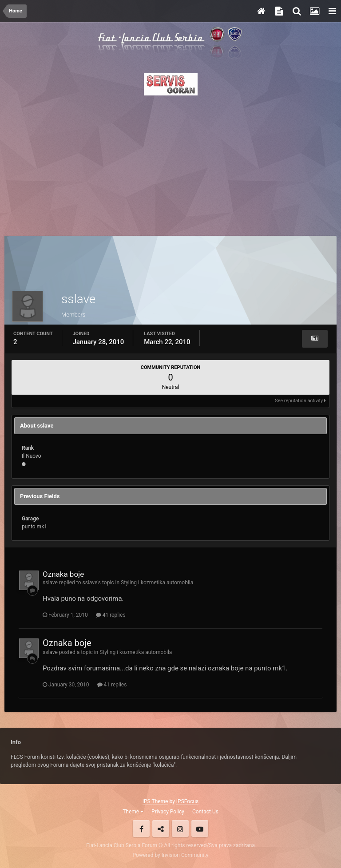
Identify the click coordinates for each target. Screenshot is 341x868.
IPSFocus (187, 801)
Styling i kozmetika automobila (157, 583)
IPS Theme (155, 801)
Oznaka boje (63, 574)
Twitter (161, 828)
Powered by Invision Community (171, 855)
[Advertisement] (170, 163)
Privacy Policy (168, 812)
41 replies (111, 615)
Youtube (200, 828)
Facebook (141, 828)
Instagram (180, 828)
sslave (50, 583)
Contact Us (205, 812)
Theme (133, 812)
